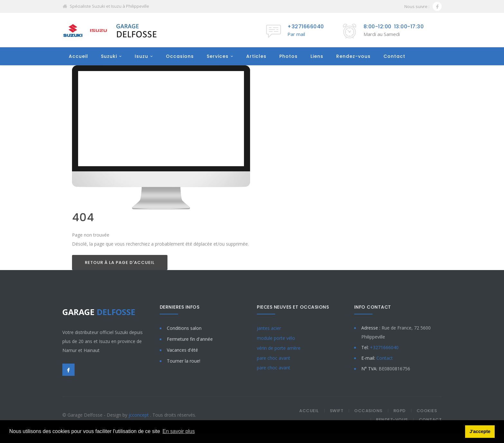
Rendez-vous (353, 57)
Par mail (296, 34)
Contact (394, 57)
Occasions (180, 57)
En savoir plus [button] (179, 431)
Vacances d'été (182, 350)
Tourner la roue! (184, 361)
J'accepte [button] (480, 431)
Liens (317, 57)
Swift (337, 411)
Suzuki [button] (109, 57)
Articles (256, 57)
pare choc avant (274, 358)
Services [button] (218, 57)
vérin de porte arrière (279, 348)
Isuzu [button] (141, 57)
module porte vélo (276, 338)
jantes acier (269, 328)
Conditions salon (184, 328)
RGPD (400, 411)
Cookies (427, 411)
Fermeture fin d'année (190, 339)
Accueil (78, 57)
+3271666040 (306, 27)
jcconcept (139, 415)
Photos (288, 57)
